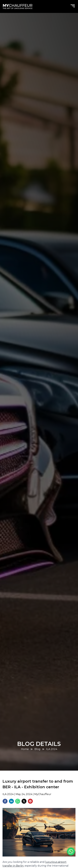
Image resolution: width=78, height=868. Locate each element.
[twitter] (24, 802)
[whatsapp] (18, 802)
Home (25, 749)
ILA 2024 (52, 749)
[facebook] (5, 802)
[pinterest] (30, 802)
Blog (37, 749)
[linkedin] (11, 802)
